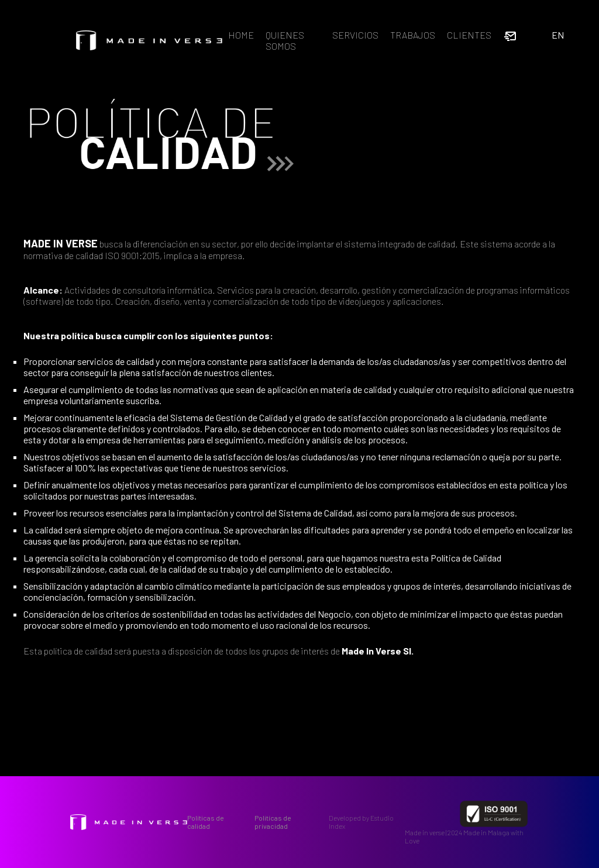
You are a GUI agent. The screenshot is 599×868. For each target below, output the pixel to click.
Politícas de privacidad (273, 822)
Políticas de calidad (206, 822)
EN (558, 35)
